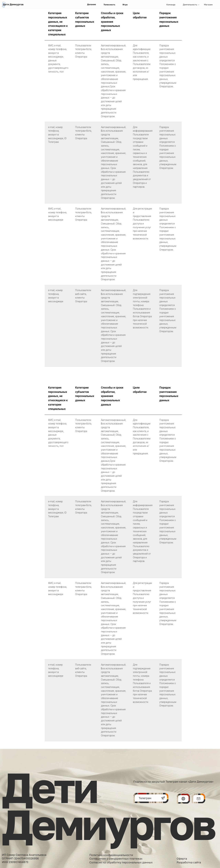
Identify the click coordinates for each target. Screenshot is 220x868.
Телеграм (145, 798)
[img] (13, 5)
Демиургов (108, 824)
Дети (49, 787)
